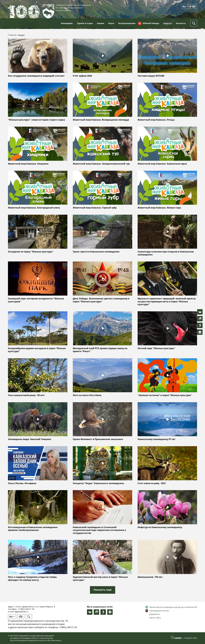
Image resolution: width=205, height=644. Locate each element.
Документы (155, 614)
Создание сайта (191, 638)
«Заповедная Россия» (159, 611)
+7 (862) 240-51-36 (26, 609)
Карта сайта (155, 618)
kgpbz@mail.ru (22, 612)
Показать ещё (103, 590)
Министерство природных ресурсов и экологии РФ (173, 607)
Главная (12, 35)
